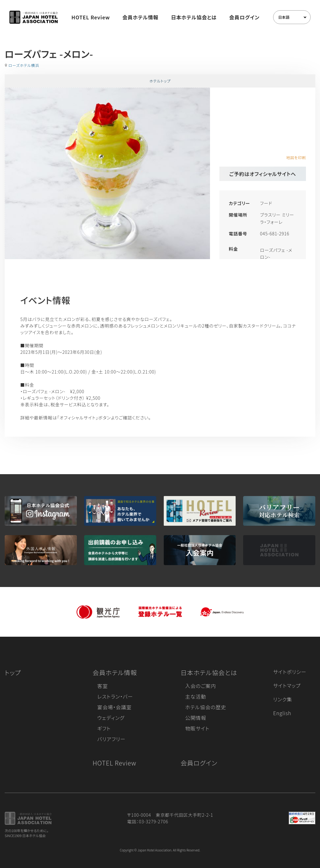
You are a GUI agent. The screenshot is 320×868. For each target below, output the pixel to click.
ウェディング (111, 718)
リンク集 (283, 699)
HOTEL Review (91, 17)
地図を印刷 (296, 157)
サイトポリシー (290, 672)
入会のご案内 (201, 686)
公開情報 (196, 718)
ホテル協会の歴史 (206, 707)
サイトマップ (287, 685)
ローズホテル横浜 (24, 65)
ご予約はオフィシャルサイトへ (263, 174)
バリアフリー (111, 739)
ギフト (104, 728)
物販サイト (197, 728)
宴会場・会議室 (114, 707)
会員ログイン (244, 17)
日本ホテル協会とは (194, 17)
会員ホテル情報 (141, 17)
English (282, 713)
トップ (13, 672)
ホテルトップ (160, 81)
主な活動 (196, 696)
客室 (102, 686)
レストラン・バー (115, 696)
